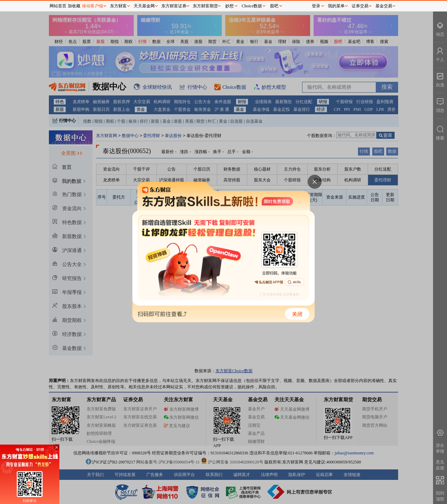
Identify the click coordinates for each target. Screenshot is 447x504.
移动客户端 (93, 6)
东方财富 (118, 6)
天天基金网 (144, 6)
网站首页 (58, 6)
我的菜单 (336, 6)
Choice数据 (252, 6)
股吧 (274, 6)
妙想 (229, 6)
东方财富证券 (174, 6)
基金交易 (384, 6)
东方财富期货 (205, 6)
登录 (316, 6)
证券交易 (360, 6)
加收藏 (74, 6)
